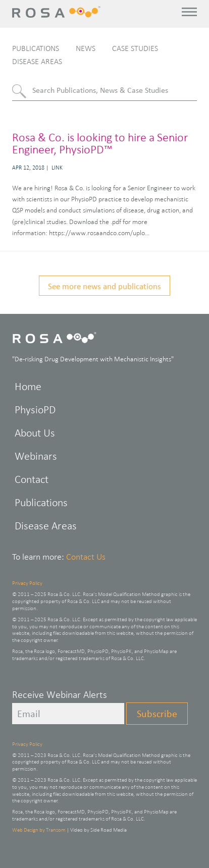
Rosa (58, 12)
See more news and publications (104, 286)
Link (57, 168)
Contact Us (86, 557)
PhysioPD (35, 410)
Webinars (36, 456)
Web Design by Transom (39, 830)
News (86, 48)
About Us (35, 433)
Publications (36, 48)
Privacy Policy (27, 583)
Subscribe (157, 714)
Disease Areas (37, 61)
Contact (32, 479)
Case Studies (135, 48)
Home (28, 386)
